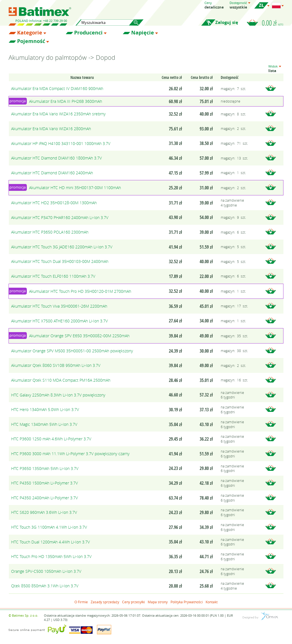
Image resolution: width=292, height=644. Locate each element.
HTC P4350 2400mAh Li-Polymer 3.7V (44, 498)
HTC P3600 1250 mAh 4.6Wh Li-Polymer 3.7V (51, 439)
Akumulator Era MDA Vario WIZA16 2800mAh (51, 129)
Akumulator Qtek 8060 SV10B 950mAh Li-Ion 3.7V (56, 365)
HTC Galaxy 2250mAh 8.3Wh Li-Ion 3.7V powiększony (58, 395)
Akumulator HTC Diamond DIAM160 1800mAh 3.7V (56, 158)
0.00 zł (273, 23)
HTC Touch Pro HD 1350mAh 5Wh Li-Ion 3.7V (51, 556)
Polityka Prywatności (187, 602)
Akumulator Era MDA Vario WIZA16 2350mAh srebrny (58, 114)
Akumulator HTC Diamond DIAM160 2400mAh (52, 173)
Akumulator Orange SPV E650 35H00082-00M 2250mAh (79, 336)
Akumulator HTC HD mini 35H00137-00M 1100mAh (75, 188)
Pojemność (31, 41)
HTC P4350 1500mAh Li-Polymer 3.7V (44, 483)
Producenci (88, 33)
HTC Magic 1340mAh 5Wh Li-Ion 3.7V (44, 424)
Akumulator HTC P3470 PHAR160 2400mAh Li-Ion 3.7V (60, 217)
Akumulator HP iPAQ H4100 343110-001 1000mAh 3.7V (61, 143)
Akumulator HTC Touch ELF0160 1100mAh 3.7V (53, 276)
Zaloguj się (227, 22)
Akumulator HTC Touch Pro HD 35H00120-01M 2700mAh (80, 291)
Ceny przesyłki (133, 602)
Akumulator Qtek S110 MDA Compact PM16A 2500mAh (61, 380)
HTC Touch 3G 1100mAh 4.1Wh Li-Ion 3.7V (49, 527)
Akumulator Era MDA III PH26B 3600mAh (66, 101)
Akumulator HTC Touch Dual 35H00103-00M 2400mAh (60, 261)
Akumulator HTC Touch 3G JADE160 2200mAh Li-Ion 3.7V (62, 247)
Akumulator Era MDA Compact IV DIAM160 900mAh (57, 88)
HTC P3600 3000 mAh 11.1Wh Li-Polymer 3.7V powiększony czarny (70, 454)
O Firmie (81, 602)
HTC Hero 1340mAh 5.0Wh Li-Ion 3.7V (45, 409)
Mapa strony (158, 602)
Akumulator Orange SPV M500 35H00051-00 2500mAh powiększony (72, 351)
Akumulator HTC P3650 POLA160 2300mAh (50, 232)
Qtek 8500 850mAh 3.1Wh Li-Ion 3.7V (45, 586)
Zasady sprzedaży (105, 602)
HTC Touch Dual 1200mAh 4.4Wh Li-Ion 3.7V (50, 542)
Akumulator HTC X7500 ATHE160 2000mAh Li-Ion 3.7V (59, 321)
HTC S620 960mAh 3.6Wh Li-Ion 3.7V (44, 512)
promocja (18, 101)
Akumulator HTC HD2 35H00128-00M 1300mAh (54, 203)
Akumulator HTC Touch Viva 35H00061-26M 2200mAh (59, 306)
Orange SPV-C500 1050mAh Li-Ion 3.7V (46, 571)
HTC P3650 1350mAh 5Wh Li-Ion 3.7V (45, 468)
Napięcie (143, 33)
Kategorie (30, 33)
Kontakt (212, 602)
